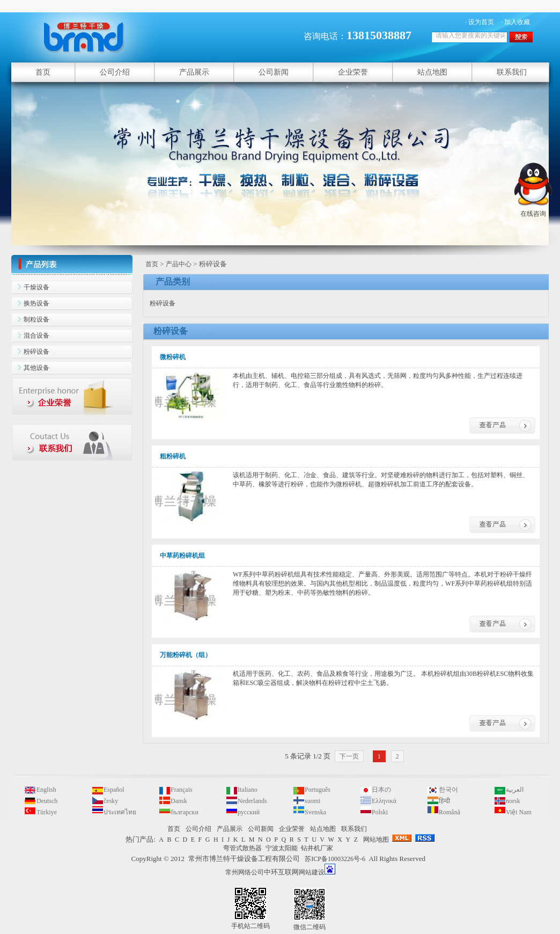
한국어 (448, 790)
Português (318, 790)
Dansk (179, 801)
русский (249, 812)
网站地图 (376, 840)
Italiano (248, 790)
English (46, 790)
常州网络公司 (245, 872)
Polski (380, 812)
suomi (312, 801)
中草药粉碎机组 (182, 556)
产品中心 (179, 264)
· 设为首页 (480, 22)
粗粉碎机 (173, 456)
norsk (513, 801)
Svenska (315, 812)
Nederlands (252, 801)
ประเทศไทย (120, 812)
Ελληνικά (384, 801)
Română (450, 812)
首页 (152, 264)
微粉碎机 (173, 357)
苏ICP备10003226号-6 (335, 859)
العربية (515, 790)
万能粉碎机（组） (186, 655)
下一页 (349, 756)
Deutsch (47, 801)
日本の (381, 790)
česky (111, 801)
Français (182, 790)
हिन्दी (444, 801)
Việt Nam (519, 812)
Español (114, 790)
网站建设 (312, 872)
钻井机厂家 (317, 848)
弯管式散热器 (242, 848)
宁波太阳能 (282, 848)
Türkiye (47, 812)
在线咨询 (533, 209)
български (185, 812)
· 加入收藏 (515, 22)
